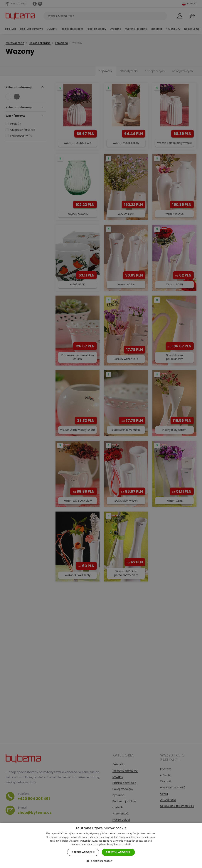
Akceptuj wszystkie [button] (118, 852)
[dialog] (101, 434)
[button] (101, 861)
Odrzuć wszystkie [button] (83, 852)
